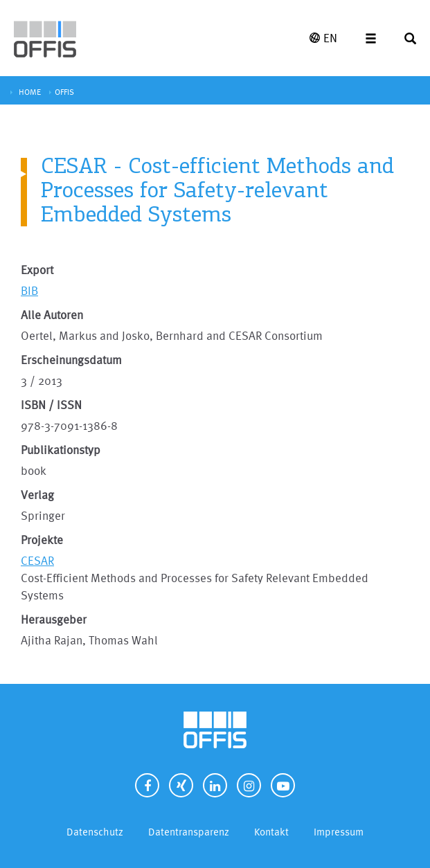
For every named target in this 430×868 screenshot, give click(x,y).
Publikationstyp (61, 450)
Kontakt (271, 832)
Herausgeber (54, 619)
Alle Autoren (52, 315)
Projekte (42, 540)
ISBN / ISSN (51, 405)
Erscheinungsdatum (71, 360)
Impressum (339, 832)
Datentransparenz (189, 832)
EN (323, 38)
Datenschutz (95, 832)
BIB (29, 290)
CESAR (37, 560)
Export (37, 270)
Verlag (37, 495)
